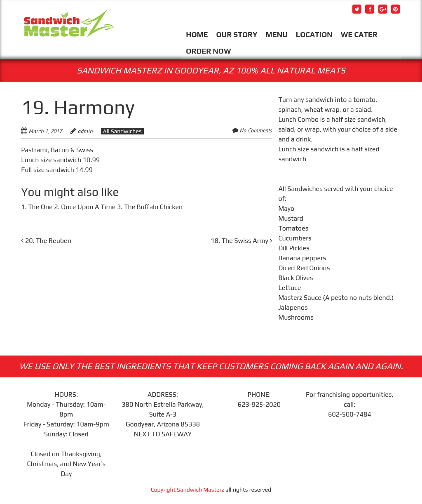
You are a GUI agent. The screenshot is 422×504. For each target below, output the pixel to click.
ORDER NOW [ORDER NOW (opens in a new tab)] (208, 51)
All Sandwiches (122, 131)
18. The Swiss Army (241, 241)
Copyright (164, 490)
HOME (197, 34)
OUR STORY (237, 34)
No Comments (256, 130)
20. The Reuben (46, 241)
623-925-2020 (259, 404)
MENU (277, 34)
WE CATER (359, 34)
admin (85, 131)
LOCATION (314, 34)
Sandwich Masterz (200, 490)
